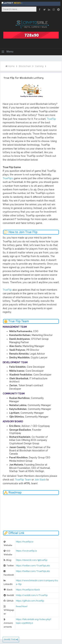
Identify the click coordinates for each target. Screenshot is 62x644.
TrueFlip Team (23, 480)
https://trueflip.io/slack (28, 590)
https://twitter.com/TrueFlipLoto (33, 566)
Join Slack (40, 480)
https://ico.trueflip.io (26, 551)
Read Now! (22, 606)
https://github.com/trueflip (30, 601)
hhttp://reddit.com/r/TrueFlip (32, 595)
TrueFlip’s (8, 178)
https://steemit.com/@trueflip (32, 560)
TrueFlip (51, 119)
